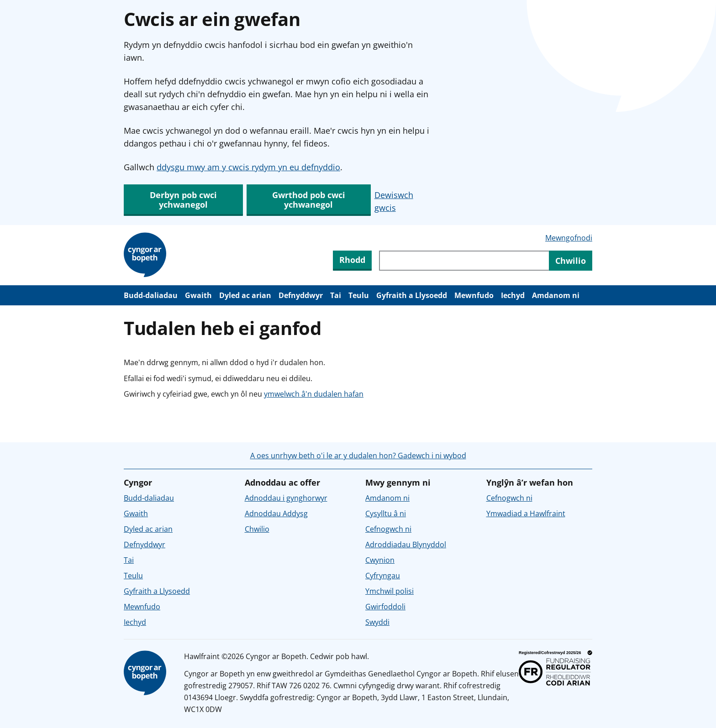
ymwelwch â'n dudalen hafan (314, 394)
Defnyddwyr (301, 295)
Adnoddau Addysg (276, 513)
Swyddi (377, 622)
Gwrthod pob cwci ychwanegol (309, 200)
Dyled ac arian (245, 295)
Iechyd (513, 295)
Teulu (359, 295)
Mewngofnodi (569, 238)
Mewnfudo (474, 295)
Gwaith (198, 295)
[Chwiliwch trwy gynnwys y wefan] (464, 261)
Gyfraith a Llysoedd (412, 295)
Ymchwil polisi (390, 591)
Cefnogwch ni (388, 529)
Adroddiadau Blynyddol (406, 545)
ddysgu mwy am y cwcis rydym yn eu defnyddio (248, 167)
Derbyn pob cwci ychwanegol (183, 200)
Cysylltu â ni (386, 513)
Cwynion (380, 560)
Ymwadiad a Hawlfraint (526, 513)
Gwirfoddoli (385, 607)
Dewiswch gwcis (394, 201)
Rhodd (352, 260)
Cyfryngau (383, 576)
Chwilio (257, 529)
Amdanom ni (556, 295)
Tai (336, 295)
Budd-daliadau (151, 295)
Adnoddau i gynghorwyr (286, 498)
